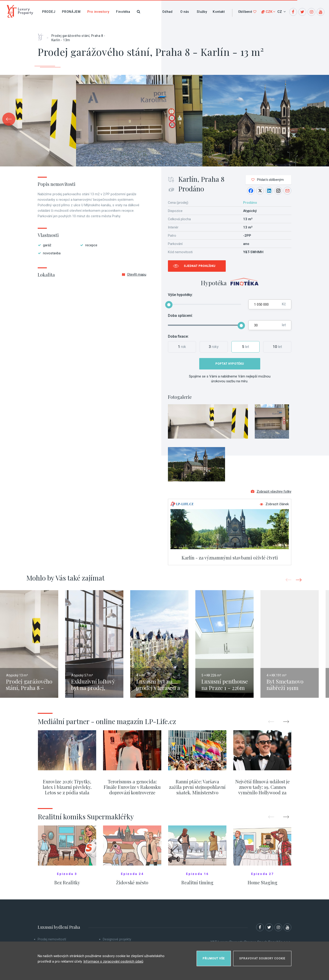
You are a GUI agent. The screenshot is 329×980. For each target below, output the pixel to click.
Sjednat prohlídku (200, 266)
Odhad (167, 12)
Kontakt (219, 12)
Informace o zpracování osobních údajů (113, 961)
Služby (202, 12)
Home (42, 35)
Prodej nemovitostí (52, 939)
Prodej (49, 12)
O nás (185, 12)
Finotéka (123, 12)
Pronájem (71, 12)
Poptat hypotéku (230, 364)
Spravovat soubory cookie (262, 958)
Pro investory (98, 12)
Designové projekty (117, 939)
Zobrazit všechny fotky (271, 491)
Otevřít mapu (134, 274)
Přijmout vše (214, 958)
